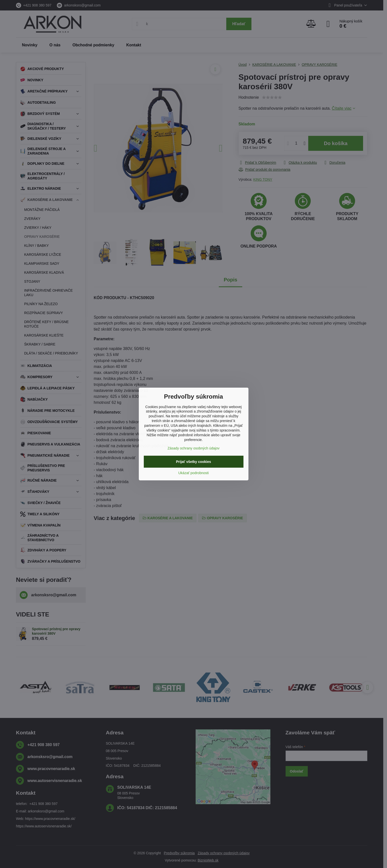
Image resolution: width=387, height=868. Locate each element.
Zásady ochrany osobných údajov (193, 448)
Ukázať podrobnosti (194, 473)
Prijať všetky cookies (193, 462)
